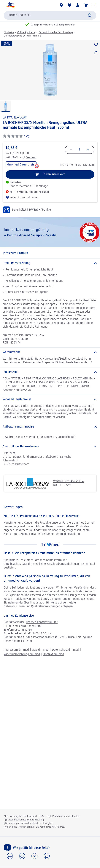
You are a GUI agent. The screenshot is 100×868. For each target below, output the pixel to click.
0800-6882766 (23, 630)
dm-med (33, 198)
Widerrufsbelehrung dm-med (22, 654)
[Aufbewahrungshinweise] (50, 427)
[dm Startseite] (10, 5)
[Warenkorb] (86, 5)
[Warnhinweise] (50, 352)
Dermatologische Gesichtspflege (56, 32)
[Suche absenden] (90, 15)
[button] (94, 5)
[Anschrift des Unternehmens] (50, 447)
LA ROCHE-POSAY (15, 118)
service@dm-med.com (27, 626)
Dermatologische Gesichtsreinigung (23, 36)
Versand (31, 158)
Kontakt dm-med (54, 654)
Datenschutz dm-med (65, 650)
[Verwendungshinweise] (50, 399)
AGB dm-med (40, 650)
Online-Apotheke (26, 32)
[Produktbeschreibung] (50, 263)
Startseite (9, 32)
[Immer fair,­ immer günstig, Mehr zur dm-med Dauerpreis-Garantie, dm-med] (50, 232)
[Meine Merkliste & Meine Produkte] (69, 5)
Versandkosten (72, 816)
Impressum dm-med (16, 650)
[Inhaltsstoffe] (50, 372)
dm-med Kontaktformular (51, 560)
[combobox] (50, 15)
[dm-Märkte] (61, 5)
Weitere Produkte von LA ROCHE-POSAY (45, 483)
